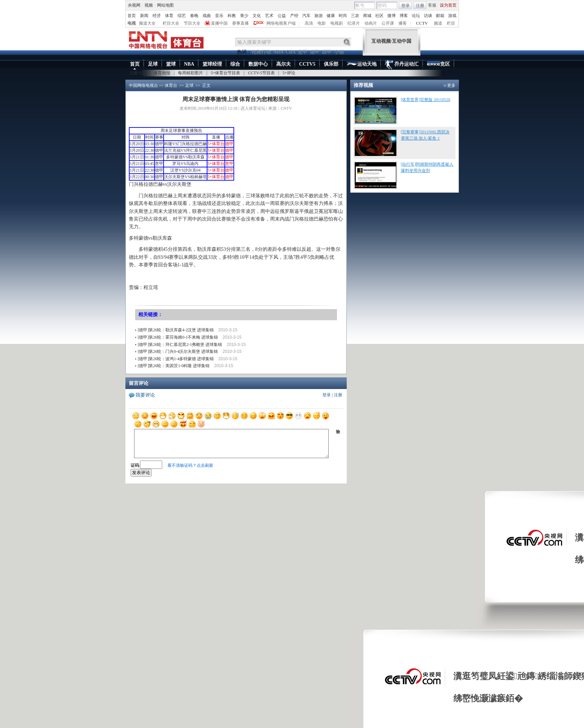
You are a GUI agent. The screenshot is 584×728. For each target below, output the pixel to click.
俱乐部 (331, 64)
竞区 (438, 65)
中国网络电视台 (143, 85)
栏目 (451, 23)
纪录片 (354, 23)
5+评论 (289, 73)
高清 (309, 23)
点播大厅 (138, 73)
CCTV (422, 23)
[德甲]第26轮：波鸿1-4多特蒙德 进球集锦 (176, 359)
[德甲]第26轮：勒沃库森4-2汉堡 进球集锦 (176, 330)
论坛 (416, 16)
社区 (379, 16)
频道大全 (147, 23)
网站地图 (165, 5)
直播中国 (219, 23)
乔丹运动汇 (402, 65)
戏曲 (207, 16)
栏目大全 (171, 23)
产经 (294, 16)
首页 (132, 16)
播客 (403, 23)
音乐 (219, 16)
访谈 (428, 16)
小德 (339, 52)
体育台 (171, 85)
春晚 (194, 16)
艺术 (269, 16)
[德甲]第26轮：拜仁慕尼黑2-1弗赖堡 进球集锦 (180, 345)
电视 (132, 23)
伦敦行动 (261, 52)
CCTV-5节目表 (261, 73)
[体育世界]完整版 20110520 (426, 100)
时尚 (343, 16)
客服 (432, 5)
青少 (244, 16)
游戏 (452, 16)
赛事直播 (240, 23)
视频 (149, 5)
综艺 (182, 16)
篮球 (171, 64)
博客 (404, 16)
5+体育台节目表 (226, 73)
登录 (405, 6)
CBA (290, 52)
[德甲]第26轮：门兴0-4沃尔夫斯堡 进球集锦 (178, 351)
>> (182, 85)
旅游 (319, 16)
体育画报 (162, 73)
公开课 (388, 23)
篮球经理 (212, 64)
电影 (322, 23)
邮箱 (440, 16)
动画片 (371, 23)
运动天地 (362, 64)
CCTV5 (307, 64)
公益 (282, 16)
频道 (438, 23)
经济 (157, 16)
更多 (451, 85)
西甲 (327, 52)
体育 (169, 16)
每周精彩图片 (190, 73)
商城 (367, 16)
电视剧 (337, 23)
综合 (235, 64)
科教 (232, 16)
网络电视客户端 (281, 23)
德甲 (315, 52)
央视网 (134, 5)
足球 (153, 64)
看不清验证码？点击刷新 (190, 465)
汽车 (306, 16)
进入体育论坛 (253, 108)
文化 (257, 16)
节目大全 (192, 23)
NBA (278, 52)
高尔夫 (283, 64)
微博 (392, 16)
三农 (355, 16)
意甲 (303, 52)
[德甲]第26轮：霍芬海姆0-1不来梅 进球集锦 (178, 337)
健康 (331, 16)
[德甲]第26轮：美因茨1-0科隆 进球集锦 (174, 366)
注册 (420, 6)
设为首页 (448, 5)
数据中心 (258, 64)
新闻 (144, 16)
